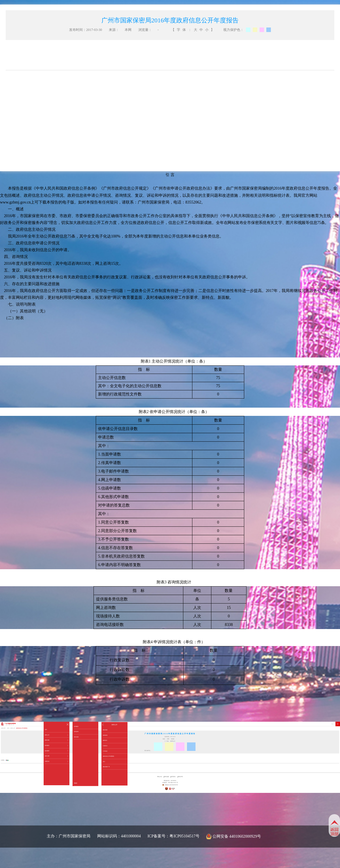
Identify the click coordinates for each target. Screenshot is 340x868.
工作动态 (105, 751)
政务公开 (56, 735)
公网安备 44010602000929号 (237, 836)
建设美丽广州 (106, 767)
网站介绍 (160, 777)
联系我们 (173, 777)
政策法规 (56, 740)
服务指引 (105, 740)
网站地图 (167, 777)
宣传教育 (56, 751)
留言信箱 (76, 737)
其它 (104, 762)
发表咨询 (76, 732)
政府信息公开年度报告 (109, 756)
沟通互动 (56, 761)
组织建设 (56, 746)
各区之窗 (56, 756)
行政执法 (105, 746)
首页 (46, 730)
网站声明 (180, 777)
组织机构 (105, 735)
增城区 (76, 783)
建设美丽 (105, 730)
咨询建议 (76, 726)
